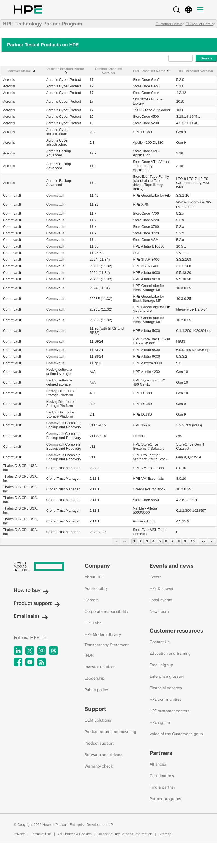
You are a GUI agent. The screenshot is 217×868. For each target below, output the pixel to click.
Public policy (96, 690)
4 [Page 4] (153, 541)
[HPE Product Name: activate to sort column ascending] (152, 71)
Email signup (161, 665)
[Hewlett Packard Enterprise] (39, 567)
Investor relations (100, 667)
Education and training (170, 653)
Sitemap (165, 834)
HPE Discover (162, 588)
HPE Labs (93, 623)
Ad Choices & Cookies (75, 834)
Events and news (172, 566)
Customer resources (176, 630)
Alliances (158, 764)
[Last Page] (212, 541)
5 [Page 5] (160, 541)
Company (97, 566)
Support (95, 709)
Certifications (162, 776)
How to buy (31, 590)
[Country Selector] (189, 10)
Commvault (12, 195)
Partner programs (165, 799)
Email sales (31, 616)
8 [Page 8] (179, 541)
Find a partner (162, 787)
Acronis (9, 80)
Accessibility (96, 588)
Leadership (95, 678)
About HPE (94, 577)
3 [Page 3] (147, 541)
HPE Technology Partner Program (43, 24)
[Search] (176, 10)
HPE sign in (160, 722)
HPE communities (165, 699)
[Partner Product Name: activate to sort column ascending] (65, 71)
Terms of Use (41, 834)
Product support (37, 603)
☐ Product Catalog (200, 24)
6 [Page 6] (166, 541)
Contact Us (160, 642)
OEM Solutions (98, 720)
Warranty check (99, 766)
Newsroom (159, 611)
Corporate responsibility (106, 611)
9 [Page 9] (185, 541)
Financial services (166, 688)
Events (155, 577)
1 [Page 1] (134, 541)
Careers (92, 600)
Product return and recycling (110, 732)
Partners (161, 753)
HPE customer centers (169, 711)
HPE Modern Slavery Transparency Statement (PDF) (107, 645)
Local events (161, 600)
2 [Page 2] (141, 541)
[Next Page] (203, 541)
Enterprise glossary (167, 676)
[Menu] (200, 10)
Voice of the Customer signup (176, 734)
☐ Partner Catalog (170, 24)
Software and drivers (103, 755)
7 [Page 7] (172, 541)
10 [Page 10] (193, 541)
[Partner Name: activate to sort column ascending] (22, 71)
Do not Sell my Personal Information (125, 834)
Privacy (19, 834)
